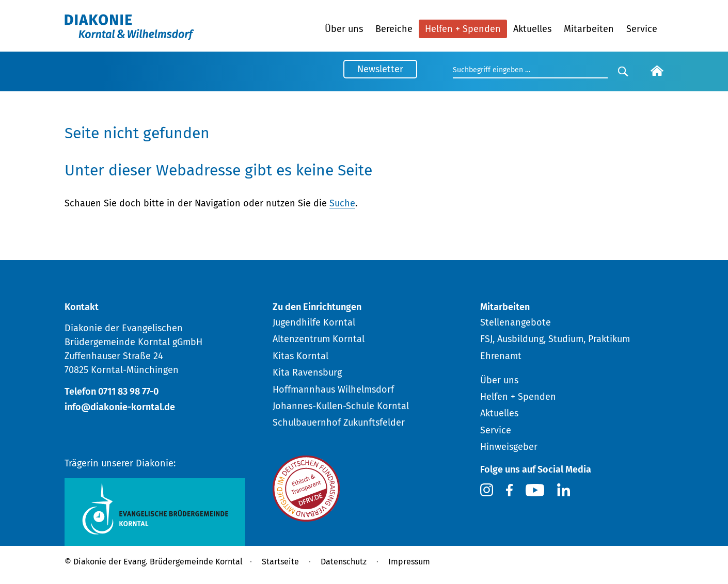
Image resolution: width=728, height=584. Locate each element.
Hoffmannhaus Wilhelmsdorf (333, 390)
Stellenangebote (516, 322)
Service (642, 29)
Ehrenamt (501, 356)
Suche (342, 203)
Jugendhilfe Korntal (314, 322)
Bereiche (394, 29)
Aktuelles (532, 29)
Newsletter (380, 69)
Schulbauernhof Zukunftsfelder (339, 423)
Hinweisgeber (509, 447)
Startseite (280, 562)
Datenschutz (344, 562)
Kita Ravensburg (307, 372)
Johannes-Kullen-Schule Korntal (341, 406)
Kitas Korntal (300, 356)
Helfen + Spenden (463, 29)
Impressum (409, 562)
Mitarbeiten (589, 29)
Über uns (344, 29)
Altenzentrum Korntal (319, 339)
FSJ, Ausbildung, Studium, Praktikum (555, 339)
